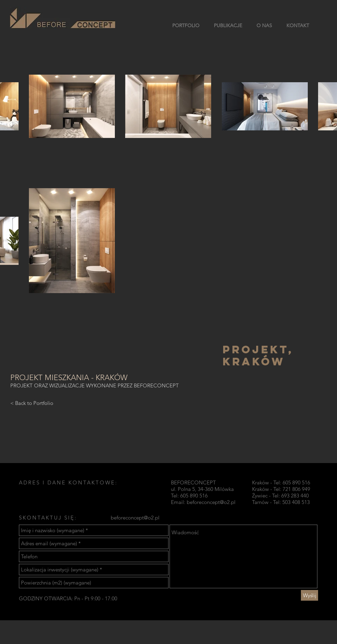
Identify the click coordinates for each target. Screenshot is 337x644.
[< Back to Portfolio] (32, 403)
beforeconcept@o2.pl (211, 502)
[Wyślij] (309, 595)
